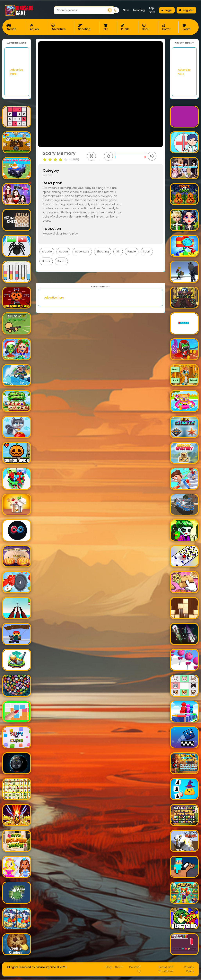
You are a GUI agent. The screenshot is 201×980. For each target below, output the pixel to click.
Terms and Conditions (166, 969)
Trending (139, 10)
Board (187, 27)
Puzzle (125, 27)
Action (34, 27)
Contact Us (135, 969)
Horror (166, 27)
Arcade (11, 27)
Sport (146, 27)
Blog (109, 967)
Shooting (84, 27)
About (118, 967)
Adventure (59, 27)
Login (167, 10)
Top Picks (152, 10)
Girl (106, 27)
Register (186, 10)
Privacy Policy (189, 969)
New (126, 10)
